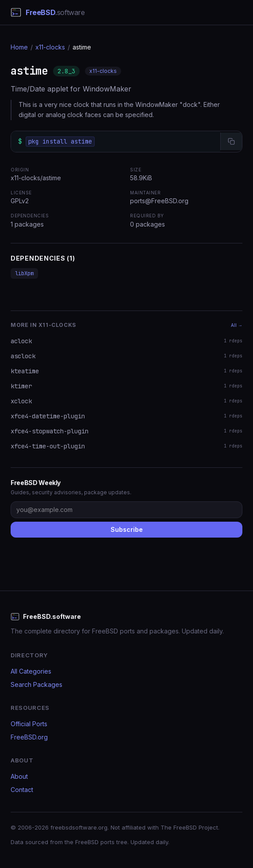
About (19, 776)
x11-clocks (50, 47)
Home (19, 47)
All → (237, 325)
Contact (22, 790)
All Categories (31, 671)
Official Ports (29, 724)
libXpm (24, 273)
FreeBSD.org (29, 737)
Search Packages (36, 684)
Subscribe (127, 529)
